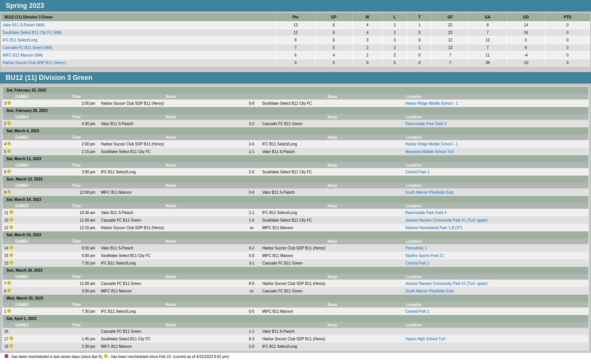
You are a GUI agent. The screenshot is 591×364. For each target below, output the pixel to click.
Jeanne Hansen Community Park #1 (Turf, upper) (446, 220)
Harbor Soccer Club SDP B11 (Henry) (35, 63)
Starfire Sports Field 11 (424, 256)
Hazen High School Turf (425, 339)
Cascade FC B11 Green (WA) (28, 48)
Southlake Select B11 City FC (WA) (33, 33)
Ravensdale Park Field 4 (426, 124)
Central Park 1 (417, 172)
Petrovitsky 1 (416, 248)
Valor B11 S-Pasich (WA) (24, 25)
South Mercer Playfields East (429, 192)
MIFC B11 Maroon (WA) (23, 55)
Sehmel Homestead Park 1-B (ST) (434, 228)
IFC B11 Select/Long (21, 40)
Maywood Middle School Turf (429, 152)
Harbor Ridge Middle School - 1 (432, 103)
